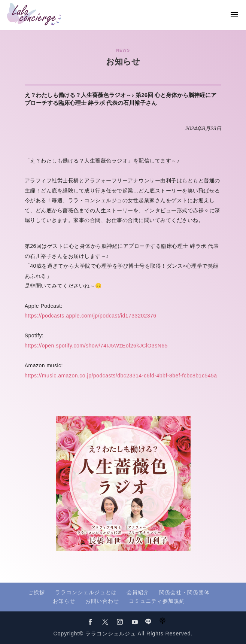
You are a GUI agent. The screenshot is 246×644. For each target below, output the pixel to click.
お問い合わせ (102, 601)
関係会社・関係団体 (184, 592)
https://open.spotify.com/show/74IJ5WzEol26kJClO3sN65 (96, 346)
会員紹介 (138, 592)
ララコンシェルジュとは (86, 592)
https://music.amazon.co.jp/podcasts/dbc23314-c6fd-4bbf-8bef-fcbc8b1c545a (121, 376)
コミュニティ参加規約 (157, 601)
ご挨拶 (37, 592)
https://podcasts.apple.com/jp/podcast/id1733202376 (91, 316)
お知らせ (64, 601)
